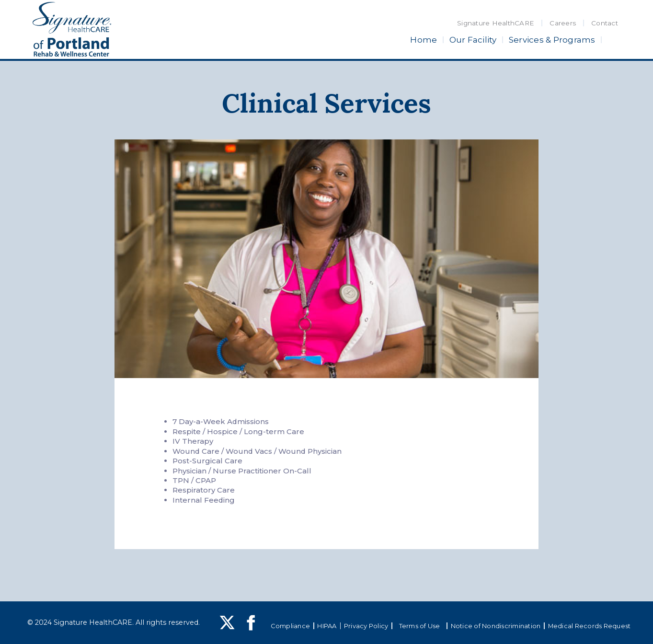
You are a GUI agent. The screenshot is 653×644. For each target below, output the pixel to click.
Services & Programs (552, 40)
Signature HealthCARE (496, 23)
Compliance (291, 626)
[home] (72, 29)
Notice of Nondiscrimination (496, 626)
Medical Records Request (590, 626)
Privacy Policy (366, 626)
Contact (605, 23)
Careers (563, 23)
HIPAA (327, 626)
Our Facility (473, 40)
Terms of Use (420, 626)
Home (424, 40)
